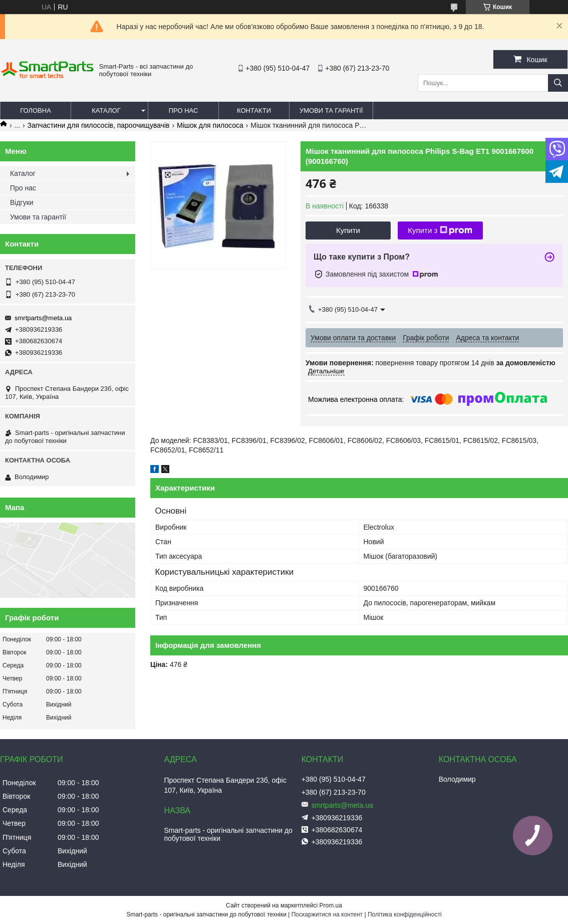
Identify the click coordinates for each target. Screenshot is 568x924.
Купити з (440, 230)
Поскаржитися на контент (327, 914)
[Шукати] (558, 83)
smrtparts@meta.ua (43, 318)
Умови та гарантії (331, 110)
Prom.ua (331, 905)
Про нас (184, 110)
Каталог (106, 110)
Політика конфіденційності (405, 914)
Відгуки (22, 202)
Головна (36, 110)
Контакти (254, 110)
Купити (348, 230)
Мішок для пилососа (210, 125)
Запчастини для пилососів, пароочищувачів (99, 125)
